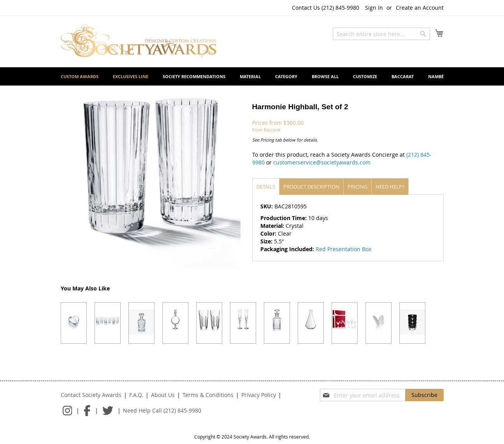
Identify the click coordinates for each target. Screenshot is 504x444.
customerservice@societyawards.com (322, 162)
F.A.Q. (136, 395)
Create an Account (420, 8)
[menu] (252, 76)
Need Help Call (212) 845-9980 (162, 410)
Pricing (357, 187)
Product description (311, 187)
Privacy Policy (259, 395)
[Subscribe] (424, 395)
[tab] (266, 186)
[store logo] (139, 41)
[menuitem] (80, 76)
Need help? (390, 187)
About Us (163, 395)
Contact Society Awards (91, 395)
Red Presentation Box (343, 249)
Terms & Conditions (208, 395)
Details (266, 187)
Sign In (374, 8)
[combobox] (381, 34)
